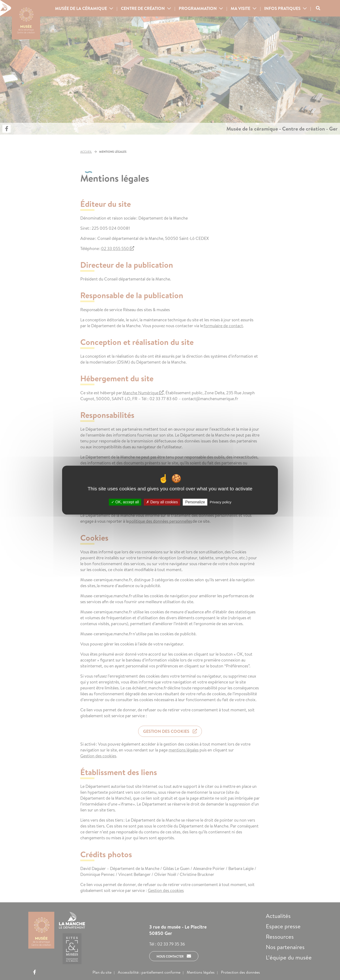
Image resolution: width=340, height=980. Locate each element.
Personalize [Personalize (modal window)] (195, 502)
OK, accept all (125, 502)
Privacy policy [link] (221, 502)
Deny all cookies (162, 502)
